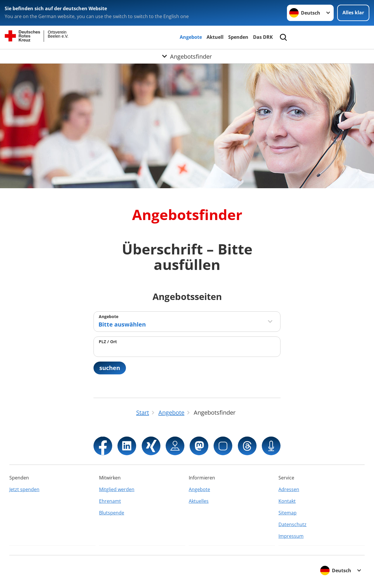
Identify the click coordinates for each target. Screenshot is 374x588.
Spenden (238, 37)
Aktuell (215, 37)
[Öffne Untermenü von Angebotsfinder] (187, 56)
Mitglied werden (117, 489)
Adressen (289, 489)
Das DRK (263, 37)
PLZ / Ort (108, 342)
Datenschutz (292, 524)
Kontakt (287, 501)
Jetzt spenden (24, 489)
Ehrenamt (110, 501)
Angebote (191, 37)
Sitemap (288, 513)
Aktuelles (199, 501)
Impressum (291, 536)
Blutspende (112, 513)
